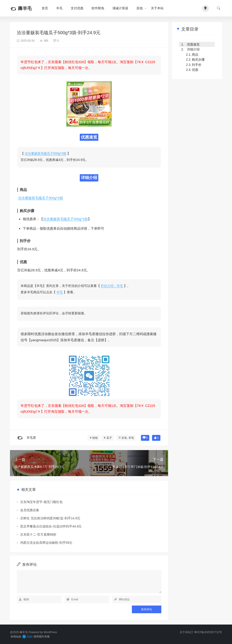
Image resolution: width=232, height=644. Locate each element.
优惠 (195, 70)
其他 (140, 8)
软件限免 (98, 8)
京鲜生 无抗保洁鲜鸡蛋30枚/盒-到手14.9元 (50, 518)
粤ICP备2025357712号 (206, 632)
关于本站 (157, 8)
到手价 (197, 65)
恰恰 (95, 438)
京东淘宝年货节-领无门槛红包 (41, 502)
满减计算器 (120, 8)
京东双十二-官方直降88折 (38, 534)
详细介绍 (193, 49)
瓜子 (109, 438)
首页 (45, 8)
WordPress (50, 632)
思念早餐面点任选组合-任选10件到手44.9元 (51, 526)
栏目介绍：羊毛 (112, 286)
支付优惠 (77, 8)
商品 (195, 55)
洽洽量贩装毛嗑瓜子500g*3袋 (46, 153)
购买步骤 (198, 60)
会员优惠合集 (30, 510)
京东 (124, 438)
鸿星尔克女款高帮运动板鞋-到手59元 (46, 543)
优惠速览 (193, 44)
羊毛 (59, 8)
